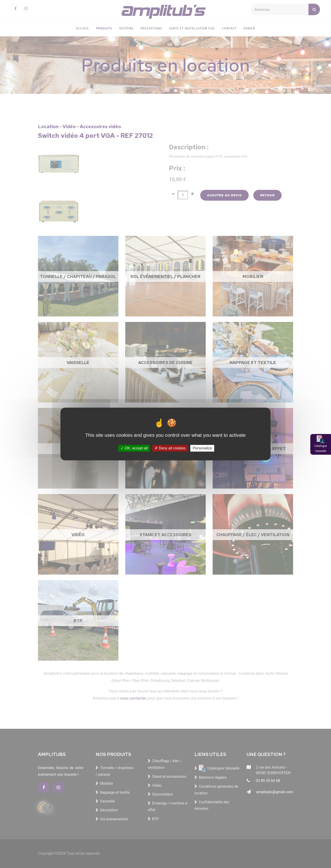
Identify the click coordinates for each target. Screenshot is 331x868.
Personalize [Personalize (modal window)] (202, 448)
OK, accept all (134, 448)
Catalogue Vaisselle (321, 448)
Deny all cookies (170, 448)
